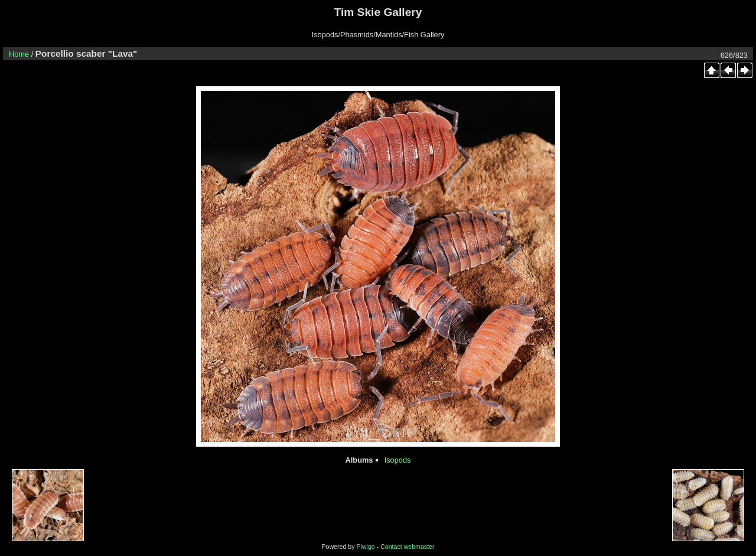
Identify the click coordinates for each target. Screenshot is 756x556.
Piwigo (365, 547)
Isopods (398, 460)
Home (19, 54)
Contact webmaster (407, 547)
